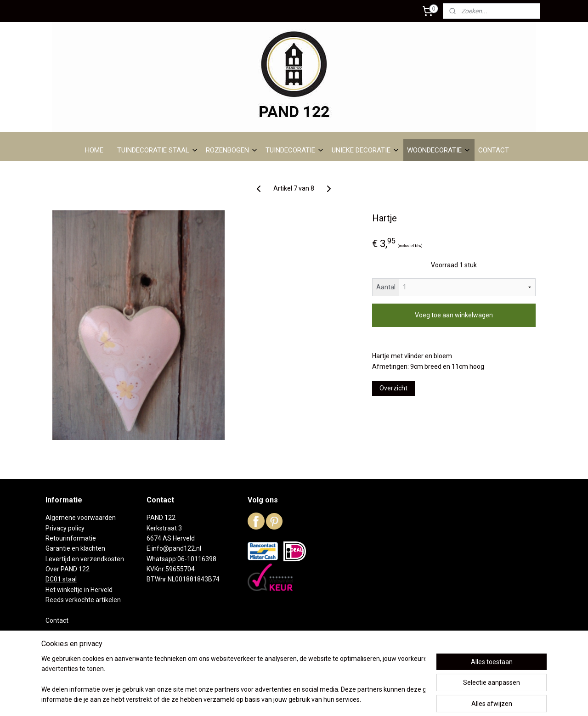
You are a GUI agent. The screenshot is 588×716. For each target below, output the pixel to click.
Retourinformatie (71, 538)
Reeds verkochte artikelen (83, 600)
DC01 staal (61, 579)
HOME (94, 150)
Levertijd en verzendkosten (85, 559)
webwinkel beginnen (307, 699)
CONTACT (494, 150)
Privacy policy (65, 528)
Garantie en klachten (75, 548)
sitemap (256, 699)
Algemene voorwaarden (81, 518)
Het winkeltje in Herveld (79, 590)
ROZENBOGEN (232, 150)
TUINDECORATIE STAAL (158, 150)
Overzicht (393, 388)
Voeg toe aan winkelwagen (454, 315)
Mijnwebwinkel (385, 699)
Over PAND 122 (68, 569)
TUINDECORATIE (295, 150)
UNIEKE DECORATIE (366, 150)
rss (274, 699)
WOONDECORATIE (439, 150)
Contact (57, 620)
